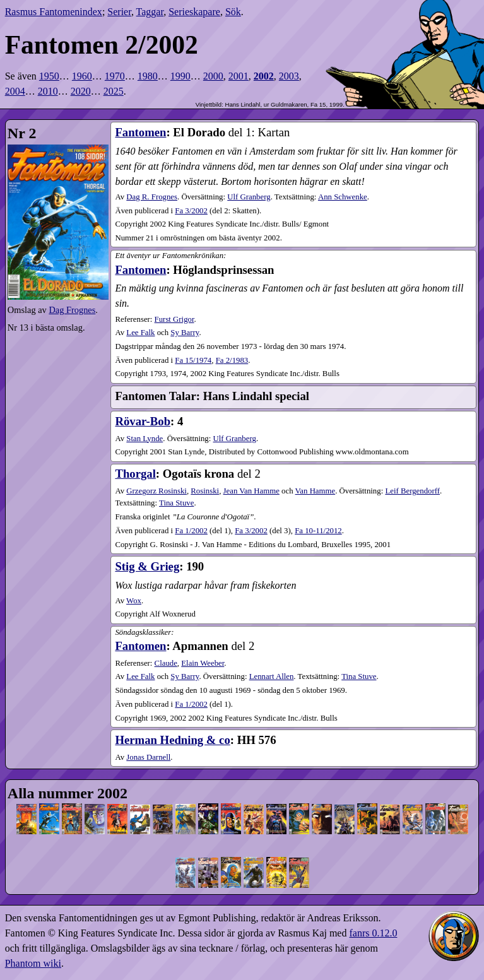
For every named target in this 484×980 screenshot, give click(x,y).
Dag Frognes (72, 310)
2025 (114, 91)
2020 (81, 91)
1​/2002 (191, 531)
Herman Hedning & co (172, 740)
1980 (148, 76)
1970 (115, 76)
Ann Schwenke (343, 197)
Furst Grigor (174, 319)
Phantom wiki (33, 963)
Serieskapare (194, 12)
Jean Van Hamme (251, 491)
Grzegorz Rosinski (156, 491)
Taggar (150, 12)
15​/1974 (193, 360)
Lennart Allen (272, 676)
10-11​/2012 (318, 531)
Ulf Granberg (249, 197)
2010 (48, 91)
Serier (119, 12)
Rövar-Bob (143, 421)
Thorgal (135, 474)
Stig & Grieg (147, 566)
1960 (82, 76)
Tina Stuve (176, 503)
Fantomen (140, 132)
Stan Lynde (145, 439)
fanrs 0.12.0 (373, 933)
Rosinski (205, 491)
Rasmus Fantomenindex (54, 12)
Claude (166, 663)
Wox (134, 601)
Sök (233, 12)
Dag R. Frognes (152, 197)
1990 (180, 76)
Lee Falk (140, 333)
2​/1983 (232, 360)
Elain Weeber (203, 663)
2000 (213, 76)
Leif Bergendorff (412, 491)
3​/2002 (191, 211)
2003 (289, 76)
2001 (239, 76)
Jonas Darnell (148, 757)
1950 (49, 76)
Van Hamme (316, 491)
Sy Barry (185, 333)
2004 (15, 91)
